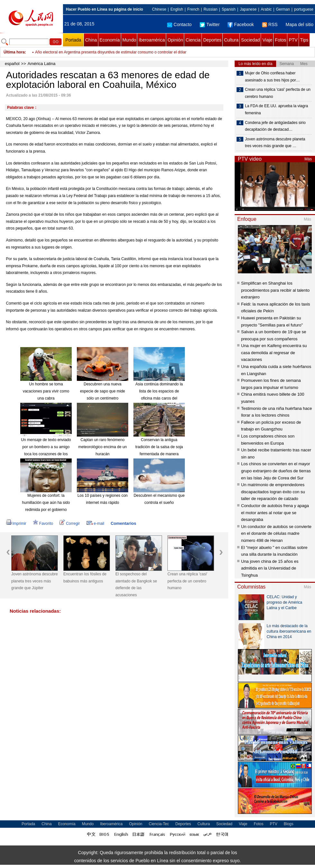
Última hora (14, 52)
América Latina (42, 64)
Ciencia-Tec (159, 824)
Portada (73, 40)
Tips (304, 40)
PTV (293, 40)
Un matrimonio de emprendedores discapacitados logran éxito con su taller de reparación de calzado (273, 492)
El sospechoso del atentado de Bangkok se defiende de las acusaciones (136, 585)
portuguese (304, 9)
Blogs (289, 824)
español (12, 64)
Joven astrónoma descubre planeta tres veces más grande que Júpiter (35, 581)
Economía (110, 40)
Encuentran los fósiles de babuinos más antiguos (85, 578)
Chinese (159, 9)
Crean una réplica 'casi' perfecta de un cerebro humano (187, 581)
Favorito (43, 524)
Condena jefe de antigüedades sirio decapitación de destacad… (275, 126)
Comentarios (123, 523)
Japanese (248, 9)
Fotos (280, 40)
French (193, 9)
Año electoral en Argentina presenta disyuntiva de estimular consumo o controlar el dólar (111, 52)
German (283, 9)
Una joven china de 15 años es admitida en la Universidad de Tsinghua (270, 568)
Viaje (267, 40)
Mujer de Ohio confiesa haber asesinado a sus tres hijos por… (272, 77)
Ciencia (193, 40)
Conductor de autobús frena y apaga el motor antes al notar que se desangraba (275, 513)
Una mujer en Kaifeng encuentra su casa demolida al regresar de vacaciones (274, 353)
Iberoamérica (152, 40)
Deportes (212, 40)
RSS (270, 24)
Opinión (175, 40)
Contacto (179, 24)
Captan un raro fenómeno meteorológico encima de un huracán (103, 447)
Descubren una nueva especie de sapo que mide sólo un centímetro (103, 391)
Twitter (210, 24)
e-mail (95, 524)
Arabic (266, 9)
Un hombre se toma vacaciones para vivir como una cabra (46, 391)
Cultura (231, 40)
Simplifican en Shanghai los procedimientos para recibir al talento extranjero (275, 290)
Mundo (129, 40)
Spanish (229, 9)
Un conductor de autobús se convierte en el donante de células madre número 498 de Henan (276, 533)
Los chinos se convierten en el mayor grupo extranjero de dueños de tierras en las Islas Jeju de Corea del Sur (276, 471)
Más (308, 159)
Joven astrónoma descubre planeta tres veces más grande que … (275, 143)
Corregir (70, 524)
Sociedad (250, 40)
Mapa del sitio (300, 24)
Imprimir (16, 524)
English (177, 9)
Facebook (241, 24)
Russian (210, 9)
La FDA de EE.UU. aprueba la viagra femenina (276, 109)
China (91, 40)
